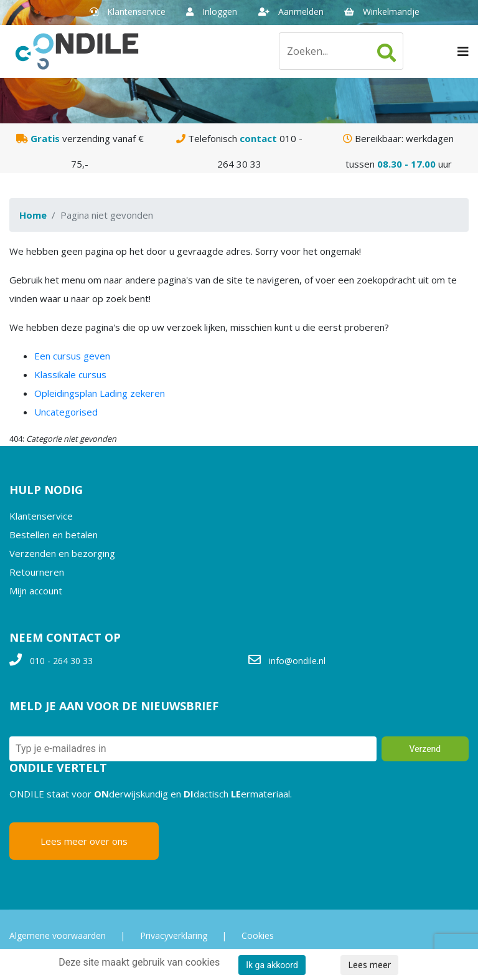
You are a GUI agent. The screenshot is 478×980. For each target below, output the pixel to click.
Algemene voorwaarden (58, 935)
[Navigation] (463, 51)
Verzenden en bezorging (62, 553)
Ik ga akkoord (272, 965)
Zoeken (387, 53)
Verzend (425, 749)
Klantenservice (128, 12)
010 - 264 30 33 (61, 661)
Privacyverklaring (174, 935)
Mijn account (36, 591)
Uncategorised (66, 412)
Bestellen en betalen (54, 535)
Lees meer (369, 965)
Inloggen (212, 12)
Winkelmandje (382, 12)
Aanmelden (291, 12)
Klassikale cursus (70, 374)
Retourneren (37, 572)
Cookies (258, 935)
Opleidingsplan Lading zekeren (100, 393)
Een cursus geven (72, 356)
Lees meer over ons (84, 841)
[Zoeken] (341, 51)
